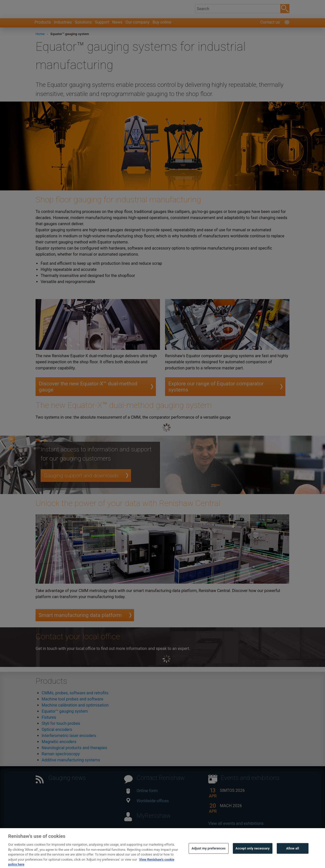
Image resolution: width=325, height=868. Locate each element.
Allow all (293, 855)
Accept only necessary (253, 855)
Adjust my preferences (208, 855)
